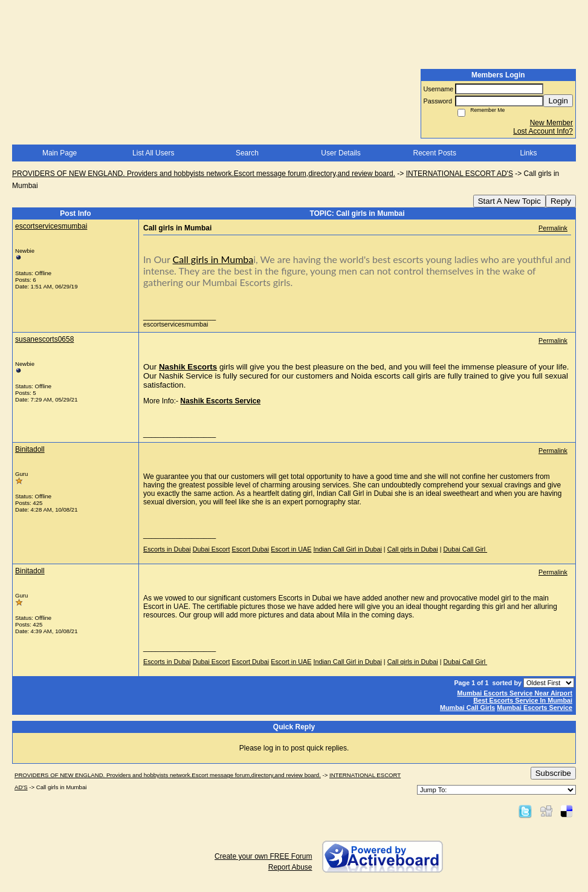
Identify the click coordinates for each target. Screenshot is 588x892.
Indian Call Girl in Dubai (347, 549)
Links (528, 153)
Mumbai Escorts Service (535, 708)
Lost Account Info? (543, 131)
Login (558, 101)
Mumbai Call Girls (467, 708)
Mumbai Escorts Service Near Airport (515, 693)
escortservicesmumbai (51, 226)
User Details (341, 153)
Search (247, 153)
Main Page (60, 153)
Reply (561, 201)
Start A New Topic (509, 201)
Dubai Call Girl (466, 549)
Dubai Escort (212, 549)
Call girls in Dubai (413, 549)
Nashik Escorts (188, 367)
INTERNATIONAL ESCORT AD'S (460, 174)
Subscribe (553, 773)
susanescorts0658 (44, 339)
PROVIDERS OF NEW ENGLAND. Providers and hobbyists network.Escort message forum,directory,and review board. (204, 174)
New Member (551, 123)
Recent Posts (435, 153)
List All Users (153, 153)
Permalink (553, 228)
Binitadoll (30, 449)
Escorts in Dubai (167, 549)
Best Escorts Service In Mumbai (523, 700)
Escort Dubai (250, 549)
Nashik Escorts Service (220, 401)
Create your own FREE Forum (263, 856)
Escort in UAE (291, 549)
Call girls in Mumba (213, 259)
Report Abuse (290, 867)
